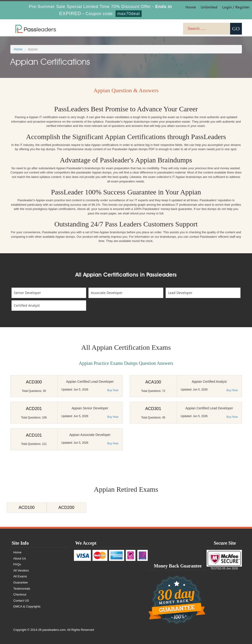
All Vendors (21, 570)
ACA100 (153, 382)
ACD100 (27, 507)
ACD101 (34, 435)
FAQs (17, 564)
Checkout (20, 594)
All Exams (20, 576)
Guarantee (21, 582)
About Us (20, 558)
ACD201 (34, 409)
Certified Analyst (27, 305)
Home (18, 49)
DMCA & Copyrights (27, 606)
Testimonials (22, 589)
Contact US (21, 601)
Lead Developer (180, 293)
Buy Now (113, 390)
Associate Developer (107, 293)
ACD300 (34, 382)
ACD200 (66, 507)
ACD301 (153, 409)
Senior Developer (27, 293)
